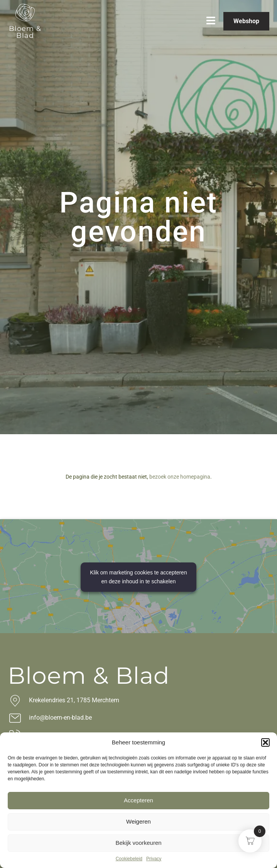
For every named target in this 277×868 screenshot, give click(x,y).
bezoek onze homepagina (180, 477)
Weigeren (138, 821)
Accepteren (138, 800)
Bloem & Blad (25, 32)
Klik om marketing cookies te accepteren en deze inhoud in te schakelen (138, 577)
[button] (265, 742)
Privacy (154, 859)
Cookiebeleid (129, 859)
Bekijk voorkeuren (138, 843)
